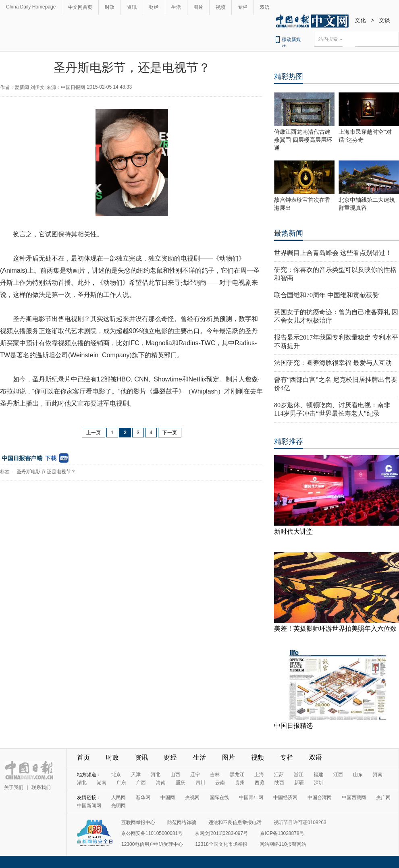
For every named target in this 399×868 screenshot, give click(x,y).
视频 (220, 7)
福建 (318, 775)
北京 (116, 775)
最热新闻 (289, 233)
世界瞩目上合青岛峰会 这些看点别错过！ (333, 253)
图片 (198, 7)
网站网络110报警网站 (283, 844)
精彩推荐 (289, 441)
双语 (265, 7)
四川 (200, 783)
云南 (220, 783)
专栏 (243, 7)
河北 (156, 775)
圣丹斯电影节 (31, 472)
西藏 (260, 783)
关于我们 (14, 787)
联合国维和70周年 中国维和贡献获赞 (326, 295)
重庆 (181, 783)
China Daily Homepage (31, 7)
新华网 (143, 798)
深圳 (319, 783)
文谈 (384, 20)
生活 (176, 7)
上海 (259, 775)
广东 (121, 783)
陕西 (279, 783)
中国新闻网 (89, 806)
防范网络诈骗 (182, 822)
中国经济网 (285, 798)
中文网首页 (80, 7)
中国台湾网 (320, 798)
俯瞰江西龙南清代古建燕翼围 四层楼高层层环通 (303, 140)
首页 (83, 757)
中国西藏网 (354, 798)
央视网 (192, 798)
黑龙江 (237, 775)
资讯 (132, 7)
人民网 (118, 798)
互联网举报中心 (138, 822)
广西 (141, 783)
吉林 (215, 775)
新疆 (299, 783)
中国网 (168, 798)
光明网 (118, 806)
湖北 (82, 783)
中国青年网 (251, 798)
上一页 (94, 433)
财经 (154, 7)
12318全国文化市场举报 (221, 844)
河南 (378, 775)
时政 (110, 7)
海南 (161, 783)
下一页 (170, 433)
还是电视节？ (61, 472)
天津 (136, 775)
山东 (358, 775)
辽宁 (195, 775)
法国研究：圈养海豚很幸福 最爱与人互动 (333, 363)
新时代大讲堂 (293, 531)
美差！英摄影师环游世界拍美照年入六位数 (335, 629)
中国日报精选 (293, 726)
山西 (175, 775)
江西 (338, 775)
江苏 (279, 775)
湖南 (102, 783)
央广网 (383, 798)
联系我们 (41, 787)
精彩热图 (289, 77)
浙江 (299, 775)
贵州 (240, 783)
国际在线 (219, 798)
